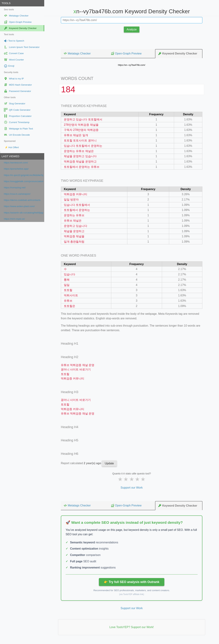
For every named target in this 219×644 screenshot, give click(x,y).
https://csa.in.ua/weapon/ (17, 194)
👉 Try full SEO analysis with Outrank (132, 582)
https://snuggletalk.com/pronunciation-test (24, 181)
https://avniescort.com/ (16, 163)
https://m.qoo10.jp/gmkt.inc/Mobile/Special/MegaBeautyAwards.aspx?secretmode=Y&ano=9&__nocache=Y (24, 175)
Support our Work (132, 488)
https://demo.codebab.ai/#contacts (22, 200)
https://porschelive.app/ (16, 169)
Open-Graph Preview (126, 53)
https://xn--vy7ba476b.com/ (132, 65)
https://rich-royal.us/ (14, 219)
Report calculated (81, 463)
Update (109, 463)
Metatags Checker (77, 53)
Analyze (132, 29)
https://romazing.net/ (15, 188)
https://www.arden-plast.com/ (19, 206)
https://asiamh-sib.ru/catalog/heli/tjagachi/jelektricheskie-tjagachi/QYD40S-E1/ (24, 213)
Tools (6, 3)
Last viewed (10, 156)
